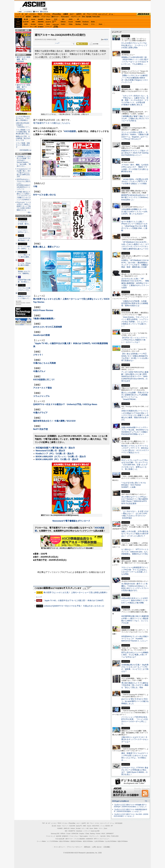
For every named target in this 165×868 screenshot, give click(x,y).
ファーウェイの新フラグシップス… (24, 289)
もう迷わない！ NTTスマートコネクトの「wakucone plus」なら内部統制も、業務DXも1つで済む (135, 552)
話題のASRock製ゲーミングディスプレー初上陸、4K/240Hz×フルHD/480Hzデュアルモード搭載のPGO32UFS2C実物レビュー (135, 431)
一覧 (73, 44)
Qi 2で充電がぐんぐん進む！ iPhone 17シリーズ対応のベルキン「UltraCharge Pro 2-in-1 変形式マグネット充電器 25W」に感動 (134, 226)
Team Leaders (84, 836)
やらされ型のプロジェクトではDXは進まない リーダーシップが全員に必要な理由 (134, 45)
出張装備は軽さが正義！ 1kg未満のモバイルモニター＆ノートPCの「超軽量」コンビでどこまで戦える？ (135, 668)
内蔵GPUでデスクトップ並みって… (24, 297)
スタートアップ (102, 14)
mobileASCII (89, 839)
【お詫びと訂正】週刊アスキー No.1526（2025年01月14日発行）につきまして (131, 815)
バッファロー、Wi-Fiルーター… (24, 231)
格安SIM (28, 17)
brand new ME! (95, 831)
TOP (43, 823)
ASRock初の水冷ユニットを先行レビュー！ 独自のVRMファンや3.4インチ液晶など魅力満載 (135, 600)
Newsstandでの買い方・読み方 (50, 451)
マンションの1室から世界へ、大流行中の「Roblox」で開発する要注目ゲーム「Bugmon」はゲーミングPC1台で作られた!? (135, 136)
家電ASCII (36, 17)
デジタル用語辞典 (80, 839)
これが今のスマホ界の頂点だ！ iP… (24, 239)
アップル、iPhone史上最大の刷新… (24, 264)
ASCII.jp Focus (23, 154)
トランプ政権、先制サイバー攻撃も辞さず (23, 145)
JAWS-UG (67, 828)
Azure (48, 24)
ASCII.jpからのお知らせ (120, 801)
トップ (18, 14)
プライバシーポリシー (75, 847)
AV (84, 14)
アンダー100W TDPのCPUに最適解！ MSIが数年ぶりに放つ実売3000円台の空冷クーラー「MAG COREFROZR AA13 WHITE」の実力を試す (135, 376)
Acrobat (33, 24)
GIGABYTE (48, 22)
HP (78, 19)
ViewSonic (86, 22)
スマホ (95, 14)
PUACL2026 (96, 17)
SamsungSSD (54, 22)
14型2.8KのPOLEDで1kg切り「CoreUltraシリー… (23, 125)
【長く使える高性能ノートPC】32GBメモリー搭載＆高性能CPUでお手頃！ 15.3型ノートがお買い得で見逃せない (135, 357)
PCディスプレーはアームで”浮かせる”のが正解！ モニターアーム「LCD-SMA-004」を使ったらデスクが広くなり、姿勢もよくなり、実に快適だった (135, 465)
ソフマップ (48, 27)
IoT (26, 14)
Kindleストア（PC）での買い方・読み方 (55, 454)
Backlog (78, 24)
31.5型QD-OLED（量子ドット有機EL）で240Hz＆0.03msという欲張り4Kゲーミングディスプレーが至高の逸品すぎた (135, 587)
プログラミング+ (76, 17)
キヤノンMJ (33, 27)
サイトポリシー (59, 847)
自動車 (66, 14)
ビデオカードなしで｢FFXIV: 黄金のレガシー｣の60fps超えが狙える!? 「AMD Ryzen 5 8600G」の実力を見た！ (135, 771)
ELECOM (26, 22)
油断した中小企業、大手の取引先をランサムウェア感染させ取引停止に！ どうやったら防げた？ (135, 534)
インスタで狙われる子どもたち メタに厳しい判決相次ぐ (23, 118)
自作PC (79, 14)
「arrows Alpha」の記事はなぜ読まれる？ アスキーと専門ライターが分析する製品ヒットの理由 (135, 181)
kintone (41, 24)
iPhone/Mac (57, 14)
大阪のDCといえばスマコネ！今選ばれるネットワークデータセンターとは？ (135, 739)
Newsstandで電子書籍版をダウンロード (71, 521)
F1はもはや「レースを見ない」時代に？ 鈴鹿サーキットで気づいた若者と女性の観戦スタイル (24, 206)
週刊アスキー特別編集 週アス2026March (23, 87)
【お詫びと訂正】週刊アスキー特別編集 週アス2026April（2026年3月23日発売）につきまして (130, 806)
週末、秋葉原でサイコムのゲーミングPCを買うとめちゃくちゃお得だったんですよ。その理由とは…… (135, 757)
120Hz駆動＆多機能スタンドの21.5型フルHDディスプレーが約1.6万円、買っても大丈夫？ (134, 212)
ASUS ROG (41, 22)
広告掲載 (107, 847)
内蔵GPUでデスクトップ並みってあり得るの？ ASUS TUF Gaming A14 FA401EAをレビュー (135, 153)
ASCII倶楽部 (144, 14)
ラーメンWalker (41, 841)
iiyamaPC (41, 19)
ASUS (71, 19)
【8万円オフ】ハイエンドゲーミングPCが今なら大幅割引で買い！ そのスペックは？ (134, 340)
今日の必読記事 (60, 839)
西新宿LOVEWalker (76, 841)
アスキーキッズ (19, 17)
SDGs (84, 17)
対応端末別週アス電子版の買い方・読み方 (55, 448)
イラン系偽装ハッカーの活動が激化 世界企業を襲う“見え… (23, 132)
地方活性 (89, 17)
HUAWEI (78, 22)
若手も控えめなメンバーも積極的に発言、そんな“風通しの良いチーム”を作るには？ (135, 655)
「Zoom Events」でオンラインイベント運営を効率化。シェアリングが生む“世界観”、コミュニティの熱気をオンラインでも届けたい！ (135, 322)
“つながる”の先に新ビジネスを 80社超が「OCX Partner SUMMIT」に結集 (135, 485)
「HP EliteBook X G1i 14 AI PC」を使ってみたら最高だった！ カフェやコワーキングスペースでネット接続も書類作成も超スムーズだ (135, 245)
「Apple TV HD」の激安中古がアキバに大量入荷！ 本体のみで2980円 (73, 600)
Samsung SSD (55, 834)
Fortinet (86, 24)
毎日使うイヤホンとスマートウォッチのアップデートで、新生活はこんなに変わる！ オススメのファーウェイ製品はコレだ (135, 449)
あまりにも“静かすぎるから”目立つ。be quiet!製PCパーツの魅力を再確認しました (135, 701)
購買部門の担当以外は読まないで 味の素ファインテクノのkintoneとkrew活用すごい (136, 197)
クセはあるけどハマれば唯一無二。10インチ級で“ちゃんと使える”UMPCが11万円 (24, 173)
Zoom (100, 24)
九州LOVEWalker (99, 841)
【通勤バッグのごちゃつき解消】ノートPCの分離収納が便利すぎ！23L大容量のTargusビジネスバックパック (135, 79)
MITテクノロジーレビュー (102, 839)
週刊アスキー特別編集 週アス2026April (23, 59)
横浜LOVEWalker (64, 841)
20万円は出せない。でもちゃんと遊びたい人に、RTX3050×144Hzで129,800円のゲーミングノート (24, 184)
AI (23, 14)
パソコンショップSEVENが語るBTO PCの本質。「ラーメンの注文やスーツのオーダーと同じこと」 (135, 720)
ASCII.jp (34, 4)
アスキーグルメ (46, 17)
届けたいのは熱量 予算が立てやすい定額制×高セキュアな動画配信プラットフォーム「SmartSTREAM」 (135, 396)
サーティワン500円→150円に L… (24, 248)
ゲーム (111, 14)
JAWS (26, 24)
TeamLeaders (65, 17)
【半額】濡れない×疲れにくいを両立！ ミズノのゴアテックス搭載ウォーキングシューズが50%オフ (24, 196)
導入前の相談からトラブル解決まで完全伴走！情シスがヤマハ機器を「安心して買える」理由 (135, 685)
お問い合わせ (97, 847)
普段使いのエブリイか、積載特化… (24, 273)
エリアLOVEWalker (53, 841)
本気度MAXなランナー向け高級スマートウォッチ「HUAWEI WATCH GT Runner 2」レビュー (135, 639)
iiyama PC (79, 826)
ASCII (106, 40)
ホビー (72, 14)
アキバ (89, 14)
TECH (40, 14)
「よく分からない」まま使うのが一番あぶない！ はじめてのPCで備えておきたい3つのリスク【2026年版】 (135, 515)
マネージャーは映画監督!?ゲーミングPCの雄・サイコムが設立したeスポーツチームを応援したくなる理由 (135, 571)
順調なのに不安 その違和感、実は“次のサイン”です (23, 138)
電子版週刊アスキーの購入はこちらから (52, 123)
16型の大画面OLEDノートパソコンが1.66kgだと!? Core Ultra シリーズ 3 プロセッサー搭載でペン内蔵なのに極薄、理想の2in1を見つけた (135, 415)
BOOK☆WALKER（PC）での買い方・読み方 (57, 459)
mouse (33, 19)
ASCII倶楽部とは (25, 150)
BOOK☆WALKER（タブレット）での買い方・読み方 (61, 457)
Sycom (48, 19)
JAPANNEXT (41, 27)
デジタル (47, 14)
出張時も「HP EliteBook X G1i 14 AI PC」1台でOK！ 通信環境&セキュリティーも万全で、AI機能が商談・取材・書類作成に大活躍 (135, 264)
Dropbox (63, 24)
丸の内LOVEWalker (111, 841)
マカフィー (26, 27)
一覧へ (29, 212)
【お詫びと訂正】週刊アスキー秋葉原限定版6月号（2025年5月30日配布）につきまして (131, 810)
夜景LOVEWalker (88, 841)
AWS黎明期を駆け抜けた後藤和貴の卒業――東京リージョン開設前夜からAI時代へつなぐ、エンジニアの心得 (135, 619)
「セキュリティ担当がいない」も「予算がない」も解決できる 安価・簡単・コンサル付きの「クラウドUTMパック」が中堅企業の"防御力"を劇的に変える (135, 100)
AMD (33, 22)
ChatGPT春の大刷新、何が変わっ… (24, 281)
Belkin (93, 22)
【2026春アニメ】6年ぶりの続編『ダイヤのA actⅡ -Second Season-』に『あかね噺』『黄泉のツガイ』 (24, 161)
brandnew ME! (56, 27)
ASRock (63, 22)
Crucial (71, 22)
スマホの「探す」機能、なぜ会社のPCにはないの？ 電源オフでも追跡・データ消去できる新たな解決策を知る (135, 168)
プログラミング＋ (94, 836)
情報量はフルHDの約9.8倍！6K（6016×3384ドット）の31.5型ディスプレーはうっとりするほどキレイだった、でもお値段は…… (135, 61)
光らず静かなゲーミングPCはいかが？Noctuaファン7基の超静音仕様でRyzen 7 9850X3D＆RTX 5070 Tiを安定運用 (135, 500)
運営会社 (87, 847)
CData (71, 24)
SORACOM (75, 834)
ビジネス (32, 14)
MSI (63, 19)
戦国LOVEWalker (123, 841)
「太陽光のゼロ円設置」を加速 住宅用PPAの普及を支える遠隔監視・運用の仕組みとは (135, 303)
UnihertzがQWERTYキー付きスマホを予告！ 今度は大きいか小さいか (74, 606)
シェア (57, 43)
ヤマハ (93, 24)
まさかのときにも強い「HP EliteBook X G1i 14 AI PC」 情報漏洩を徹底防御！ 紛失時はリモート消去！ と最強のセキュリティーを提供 (135, 283)
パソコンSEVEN (56, 19)
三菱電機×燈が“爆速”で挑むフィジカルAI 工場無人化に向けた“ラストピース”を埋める (135, 119)
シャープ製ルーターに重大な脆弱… (24, 256)
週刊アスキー (55, 17)
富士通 (26, 19)
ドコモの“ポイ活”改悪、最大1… (24, 223)
